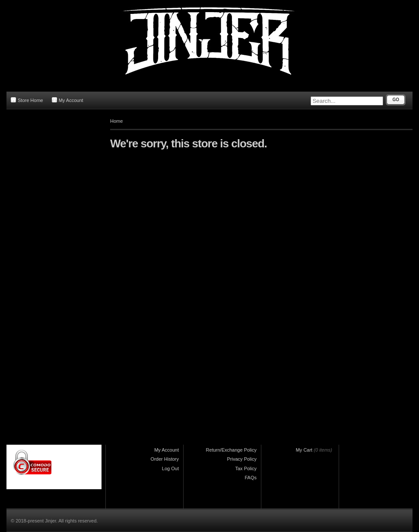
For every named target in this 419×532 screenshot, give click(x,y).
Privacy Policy (242, 459)
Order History (165, 459)
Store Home (27, 100)
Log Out (170, 468)
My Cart (304, 450)
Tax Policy (246, 468)
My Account (68, 100)
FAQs (251, 478)
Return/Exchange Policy (231, 450)
